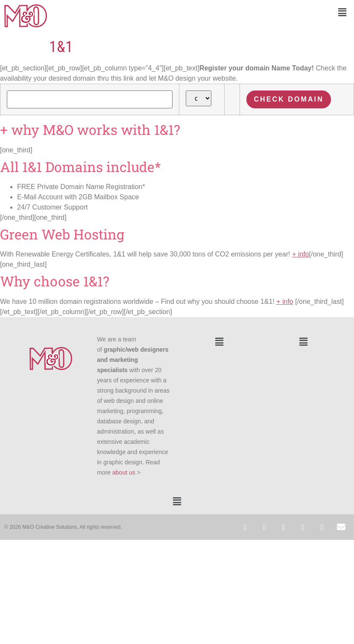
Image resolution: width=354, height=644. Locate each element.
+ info (301, 254)
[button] (266, 12)
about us (124, 472)
